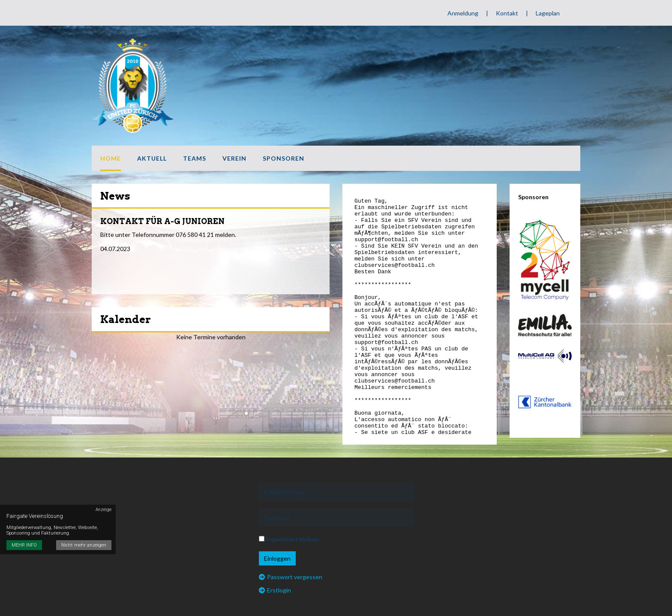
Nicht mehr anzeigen (84, 545)
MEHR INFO (24, 545)
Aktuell (152, 158)
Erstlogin (275, 590)
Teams (195, 158)
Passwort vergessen (291, 577)
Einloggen (277, 558)
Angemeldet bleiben (289, 539)
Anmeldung (463, 13)
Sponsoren (283, 158)
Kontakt (507, 13)
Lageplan (548, 13)
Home (111, 158)
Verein (234, 158)
